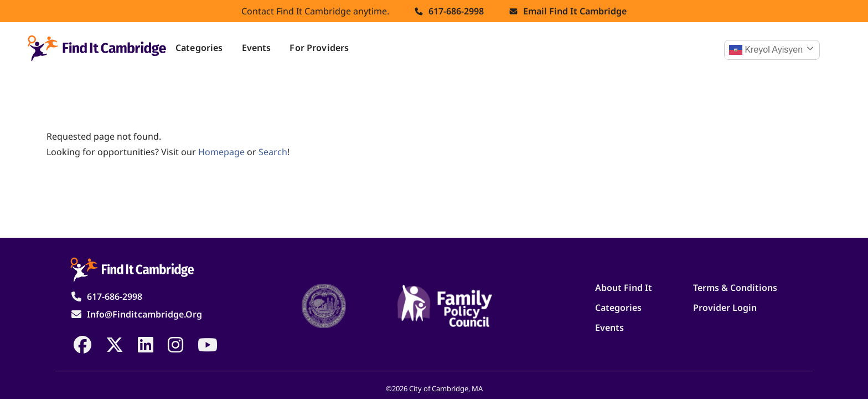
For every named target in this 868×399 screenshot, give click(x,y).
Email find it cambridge (575, 11)
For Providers (319, 48)
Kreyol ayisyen (766, 50)
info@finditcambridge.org (144, 314)
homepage (221, 152)
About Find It (624, 288)
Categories (199, 48)
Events (257, 48)
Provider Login (725, 308)
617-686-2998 (456, 11)
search (273, 152)
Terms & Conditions (735, 288)
